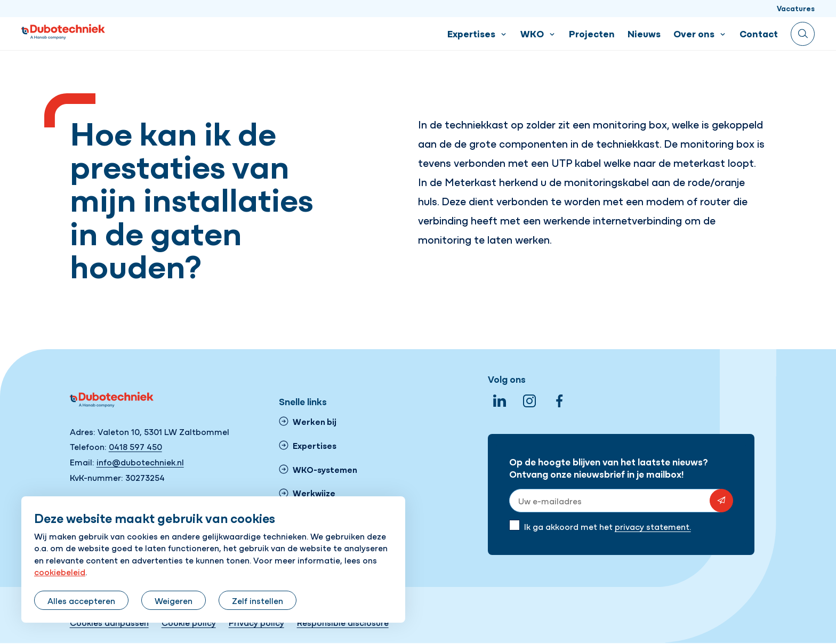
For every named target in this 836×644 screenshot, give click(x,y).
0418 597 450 (135, 446)
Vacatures (796, 8)
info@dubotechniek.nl (140, 462)
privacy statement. (653, 526)
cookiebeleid (60, 571)
